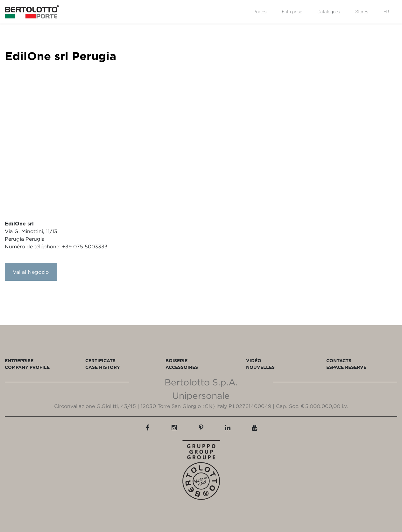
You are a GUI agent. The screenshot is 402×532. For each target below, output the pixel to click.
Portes (260, 12)
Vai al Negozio (31, 272)
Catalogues (329, 12)
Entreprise (292, 12)
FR (386, 12)
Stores (362, 12)
